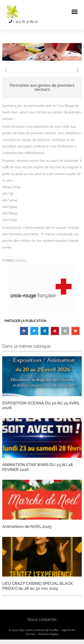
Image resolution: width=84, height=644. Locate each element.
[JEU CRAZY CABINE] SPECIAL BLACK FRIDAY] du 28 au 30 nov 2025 (38, 586)
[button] (74, 12)
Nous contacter (42, 619)
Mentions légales (48, 634)
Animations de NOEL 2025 (27, 526)
